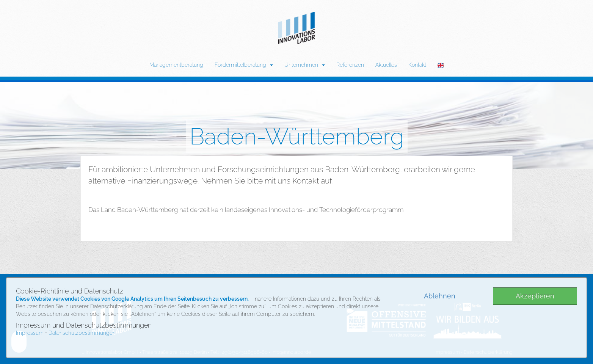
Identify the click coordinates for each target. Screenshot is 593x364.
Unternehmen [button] (305, 65)
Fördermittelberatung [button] (244, 65)
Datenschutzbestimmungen (82, 333)
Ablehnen (440, 296)
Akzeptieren (535, 296)
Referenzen (350, 65)
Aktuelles (386, 65)
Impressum (30, 333)
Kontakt (417, 65)
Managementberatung (176, 65)
